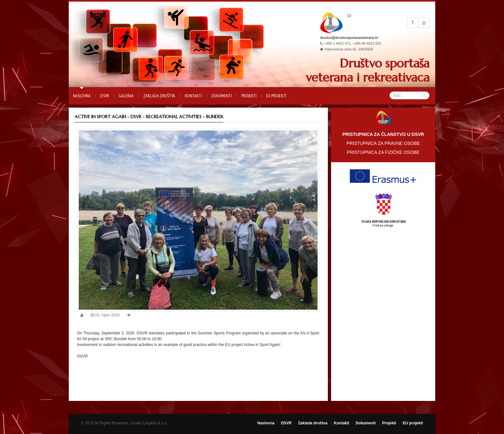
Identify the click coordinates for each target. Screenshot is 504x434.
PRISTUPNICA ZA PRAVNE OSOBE (383, 143)
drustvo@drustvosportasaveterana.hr (349, 38)
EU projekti (276, 96)
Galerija (126, 96)
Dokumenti (222, 96)
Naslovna (82, 96)
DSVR (105, 96)
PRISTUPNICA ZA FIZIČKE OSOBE (383, 152)
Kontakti (193, 96)
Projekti (249, 96)
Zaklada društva (159, 96)
